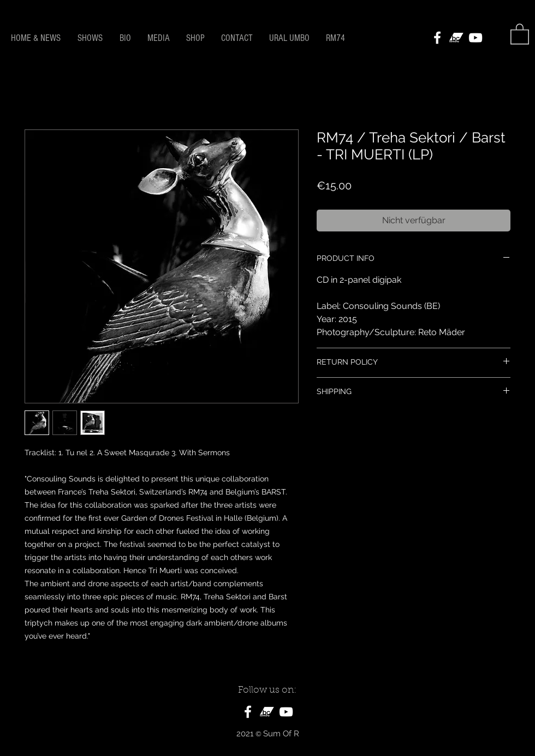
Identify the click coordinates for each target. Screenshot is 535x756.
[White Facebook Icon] (437, 38)
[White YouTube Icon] (475, 38)
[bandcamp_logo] (456, 38)
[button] (520, 33)
